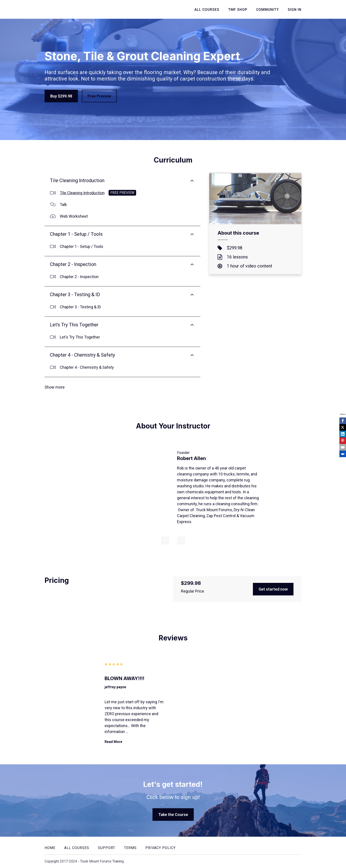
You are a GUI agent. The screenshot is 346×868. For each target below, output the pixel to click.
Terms (130, 848)
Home (50, 848)
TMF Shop (238, 10)
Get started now (273, 589)
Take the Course (173, 815)
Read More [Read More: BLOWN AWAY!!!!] (113, 742)
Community (268, 10)
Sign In (295, 10)
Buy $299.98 (61, 96)
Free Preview (99, 96)
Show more (55, 387)
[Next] (181, 541)
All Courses (207, 10)
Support (107, 848)
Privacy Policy (161, 848)
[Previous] (165, 541)
